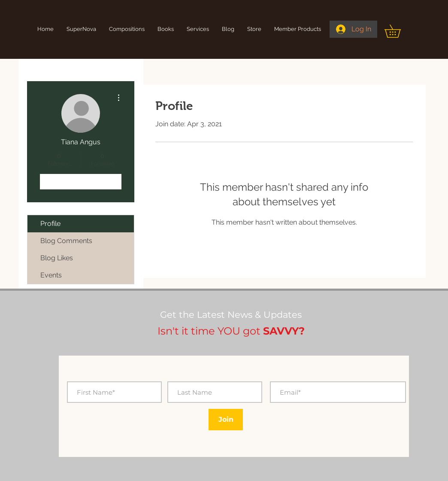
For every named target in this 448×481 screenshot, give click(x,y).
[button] (399, 31)
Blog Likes (57, 258)
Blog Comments (66, 241)
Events (51, 275)
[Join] (226, 420)
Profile (50, 224)
